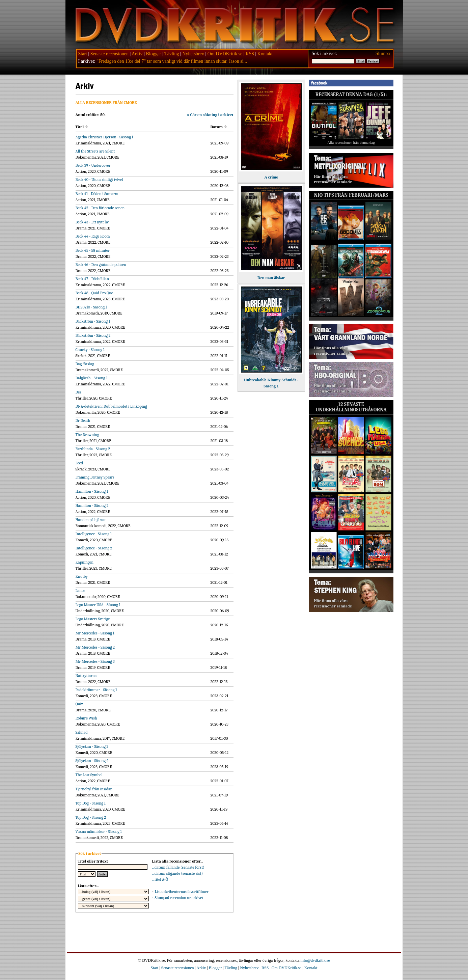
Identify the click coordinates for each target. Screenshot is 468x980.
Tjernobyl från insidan (94, 789)
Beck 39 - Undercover (93, 165)
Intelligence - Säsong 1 (94, 534)
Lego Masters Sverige (93, 619)
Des (79, 392)
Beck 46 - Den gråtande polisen (101, 265)
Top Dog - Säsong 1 (91, 803)
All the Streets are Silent (95, 151)
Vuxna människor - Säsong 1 (99, 832)
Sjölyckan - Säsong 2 (92, 746)
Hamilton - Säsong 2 (92, 506)
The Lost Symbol (89, 775)
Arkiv (137, 54)
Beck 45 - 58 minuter (93, 250)
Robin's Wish (86, 718)
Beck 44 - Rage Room (93, 236)
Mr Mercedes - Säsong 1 (95, 633)
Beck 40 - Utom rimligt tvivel (99, 180)
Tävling (172, 54)
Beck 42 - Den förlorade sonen (100, 208)
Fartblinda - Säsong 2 (93, 449)
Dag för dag (85, 364)
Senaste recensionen (109, 54)
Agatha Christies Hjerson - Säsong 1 (104, 137)
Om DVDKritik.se (225, 54)
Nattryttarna (86, 676)
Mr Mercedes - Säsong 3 (95, 661)
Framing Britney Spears (95, 477)
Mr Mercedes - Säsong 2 (95, 647)
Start (83, 54)
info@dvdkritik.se (315, 960)
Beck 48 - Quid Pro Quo (94, 293)
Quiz (79, 704)
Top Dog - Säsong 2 (91, 817)
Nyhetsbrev (193, 54)
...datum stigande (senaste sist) (178, 873)
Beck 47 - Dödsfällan (92, 279)
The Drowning (87, 435)
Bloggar (153, 54)
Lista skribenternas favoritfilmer (181, 892)
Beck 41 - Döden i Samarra (97, 194)
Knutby (82, 576)
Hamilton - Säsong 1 (92, 491)
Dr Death (83, 420)
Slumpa (383, 53)
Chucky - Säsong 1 (90, 350)
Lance (80, 591)
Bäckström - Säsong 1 (93, 321)
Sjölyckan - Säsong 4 (92, 761)
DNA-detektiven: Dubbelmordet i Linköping (111, 406)
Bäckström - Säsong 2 (93, 335)
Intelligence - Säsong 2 (94, 548)
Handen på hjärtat (91, 520)
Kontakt (265, 54)
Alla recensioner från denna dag (351, 142)
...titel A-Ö (160, 879)
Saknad (82, 732)
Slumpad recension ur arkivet (179, 898)
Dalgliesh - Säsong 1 (92, 378)
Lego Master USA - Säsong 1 (98, 605)
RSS (250, 54)
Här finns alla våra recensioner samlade (333, 179)
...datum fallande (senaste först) (178, 867)
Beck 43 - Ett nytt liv (92, 222)
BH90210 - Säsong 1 (91, 307)
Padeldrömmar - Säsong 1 (96, 690)
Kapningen (85, 562)
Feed (79, 463)
